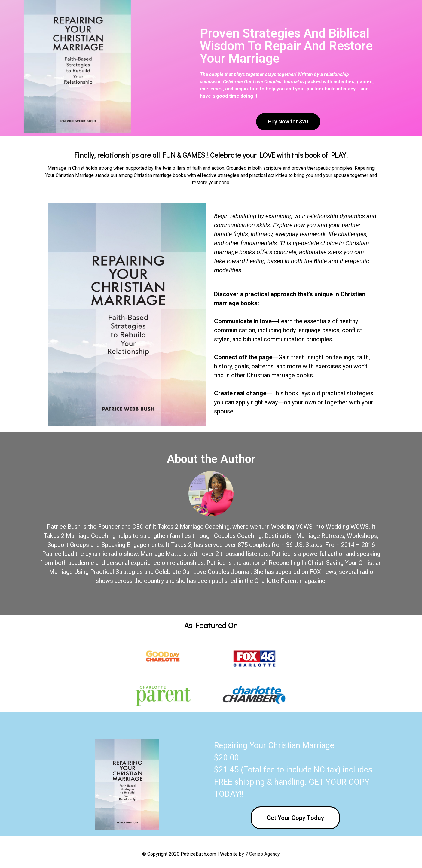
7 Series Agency (263, 854)
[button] (288, 122)
